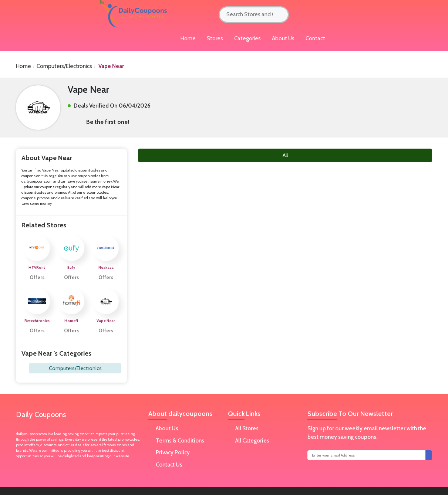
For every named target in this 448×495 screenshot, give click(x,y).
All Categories (252, 441)
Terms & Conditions (180, 441)
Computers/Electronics (64, 66)
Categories (247, 38)
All (285, 155)
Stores (215, 38)
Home (23, 66)
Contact (315, 38)
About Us (283, 38)
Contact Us (169, 465)
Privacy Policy (173, 452)
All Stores (247, 428)
